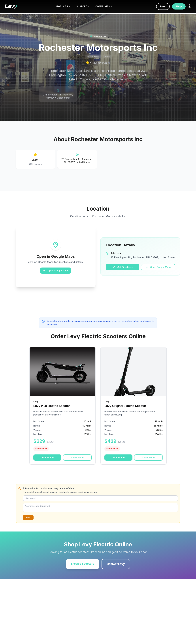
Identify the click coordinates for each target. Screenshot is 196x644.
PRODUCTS (63, 6)
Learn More (77, 457)
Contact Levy (116, 564)
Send (28, 517)
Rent (163, 6)
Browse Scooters (83, 564)
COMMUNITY (104, 6)
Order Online (47, 457)
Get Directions (123, 267)
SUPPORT (83, 6)
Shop (179, 6)
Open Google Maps (56, 271)
